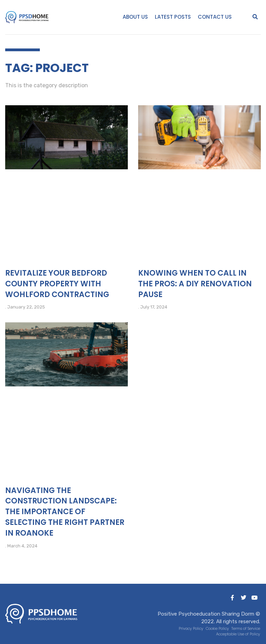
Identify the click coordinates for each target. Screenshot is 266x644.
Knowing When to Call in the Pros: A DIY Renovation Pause (195, 284)
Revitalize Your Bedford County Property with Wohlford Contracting (57, 284)
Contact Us (215, 17)
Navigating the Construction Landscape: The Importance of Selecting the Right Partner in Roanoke (65, 512)
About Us (135, 17)
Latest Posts (173, 17)
